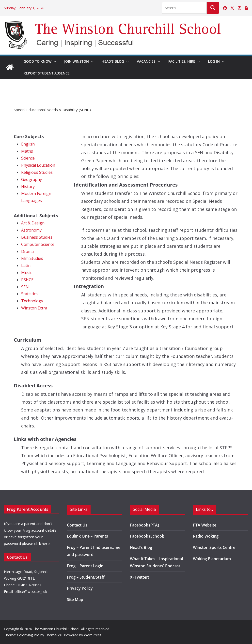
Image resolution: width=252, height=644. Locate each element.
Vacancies (146, 61)
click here (42, 543)
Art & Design (33, 223)
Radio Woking (206, 536)
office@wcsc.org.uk (31, 591)
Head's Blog (141, 547)
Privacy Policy (80, 588)
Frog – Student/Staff (86, 577)
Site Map (75, 600)
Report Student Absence (47, 73)
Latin (26, 265)
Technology (32, 301)
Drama (27, 251)
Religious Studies (37, 172)
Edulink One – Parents (87, 536)
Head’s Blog (113, 61)
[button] (54, 61)
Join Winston (77, 61)
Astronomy (31, 230)
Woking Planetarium (212, 559)
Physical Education (38, 165)
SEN (25, 287)
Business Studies (37, 237)
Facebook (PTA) (144, 525)
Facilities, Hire (182, 61)
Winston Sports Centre (214, 547)
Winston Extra (34, 308)
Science (28, 158)
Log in (214, 61)
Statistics (29, 294)
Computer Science (38, 244)
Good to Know (38, 61)
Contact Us (77, 525)
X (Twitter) (140, 577)
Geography (31, 179)
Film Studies (32, 258)
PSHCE (27, 280)
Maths (27, 151)
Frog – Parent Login (85, 566)
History (28, 187)
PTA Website (205, 525)
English (28, 144)
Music (27, 273)
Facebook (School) (147, 536)
